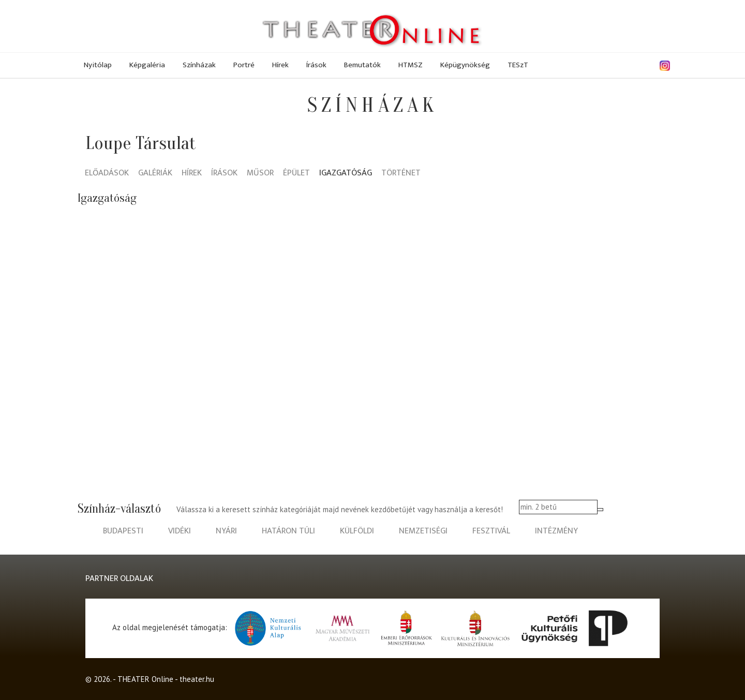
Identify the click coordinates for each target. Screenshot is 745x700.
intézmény (556, 531)
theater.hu (197, 679)
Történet (401, 174)
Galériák (155, 174)
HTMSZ (411, 65)
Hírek (280, 65)
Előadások (107, 174)
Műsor (260, 174)
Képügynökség (465, 65)
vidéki (180, 531)
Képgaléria (147, 65)
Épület (296, 174)
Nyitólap (98, 65)
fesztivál (491, 531)
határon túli (288, 531)
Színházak (199, 65)
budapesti (123, 531)
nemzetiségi (423, 531)
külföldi (357, 531)
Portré (244, 65)
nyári (226, 531)
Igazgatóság (346, 174)
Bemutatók (362, 65)
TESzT (518, 65)
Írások (316, 65)
